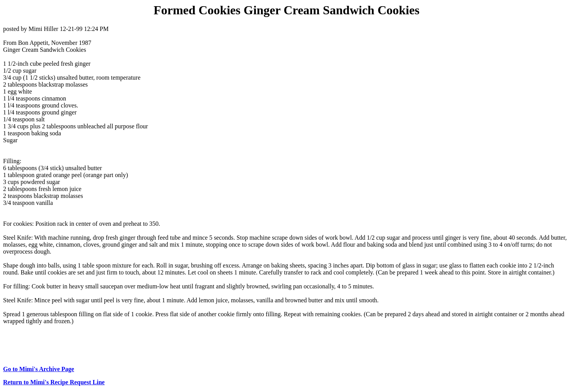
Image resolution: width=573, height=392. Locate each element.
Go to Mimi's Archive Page (39, 369)
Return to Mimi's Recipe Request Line (54, 382)
